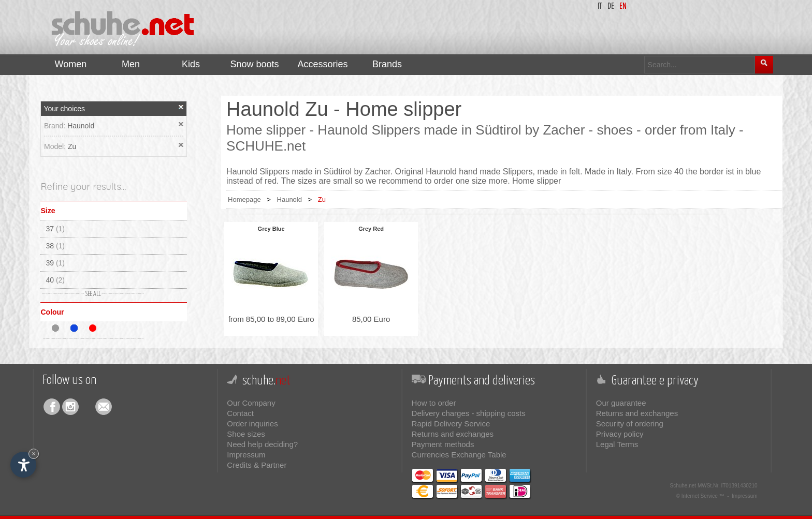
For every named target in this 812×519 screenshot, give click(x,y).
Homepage (244, 199)
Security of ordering (630, 424)
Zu (72, 146)
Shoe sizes (246, 434)
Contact (240, 413)
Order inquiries (252, 424)
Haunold (81, 126)
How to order (434, 403)
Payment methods (443, 444)
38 (55, 246)
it (600, 6)
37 (55, 229)
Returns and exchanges (453, 434)
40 (55, 280)
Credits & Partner (257, 465)
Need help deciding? (262, 444)
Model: (56, 146)
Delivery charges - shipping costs (469, 413)
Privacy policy (620, 434)
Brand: (56, 126)
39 (55, 263)
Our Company (251, 403)
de (611, 6)
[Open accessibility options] (23, 465)
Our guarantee (621, 403)
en (623, 6)
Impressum (246, 455)
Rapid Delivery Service (451, 424)
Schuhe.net (683, 486)
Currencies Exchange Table (459, 455)
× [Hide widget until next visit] (34, 454)
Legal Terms (617, 444)
